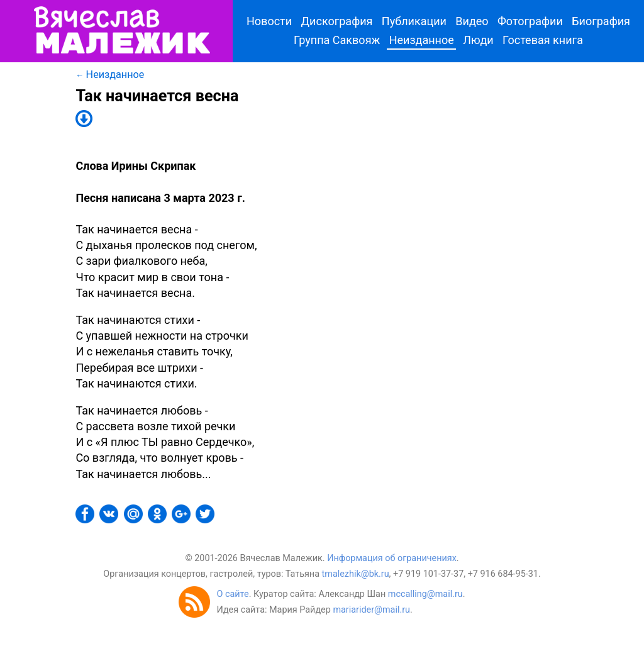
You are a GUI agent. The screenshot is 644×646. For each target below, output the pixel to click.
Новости (269, 21)
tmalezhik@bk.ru (356, 574)
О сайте (232, 594)
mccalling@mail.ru (425, 594)
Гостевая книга (543, 40)
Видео (472, 21)
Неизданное (422, 40)
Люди (478, 40)
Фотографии (530, 21)
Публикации (414, 21)
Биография (601, 21)
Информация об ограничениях (392, 558)
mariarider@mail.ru (371, 610)
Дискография (337, 21)
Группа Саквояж (337, 40)
